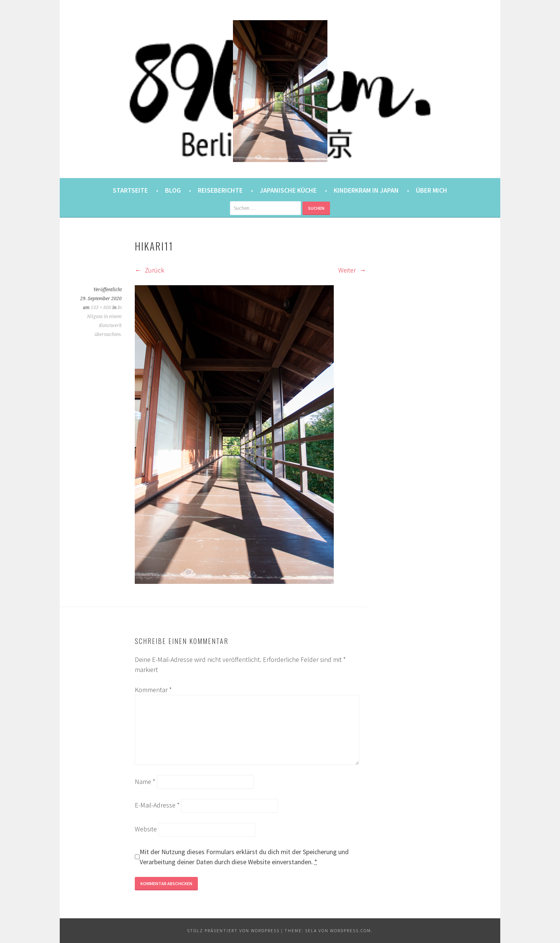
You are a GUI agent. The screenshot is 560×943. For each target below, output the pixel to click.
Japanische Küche (288, 190)
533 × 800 (101, 308)
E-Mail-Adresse (157, 805)
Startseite (130, 190)
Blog (173, 190)
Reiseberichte (220, 190)
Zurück (150, 270)
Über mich (432, 190)
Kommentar (153, 690)
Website (146, 829)
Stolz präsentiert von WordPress (233, 930)
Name (145, 782)
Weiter (352, 270)
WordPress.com (351, 930)
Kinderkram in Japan (366, 190)
